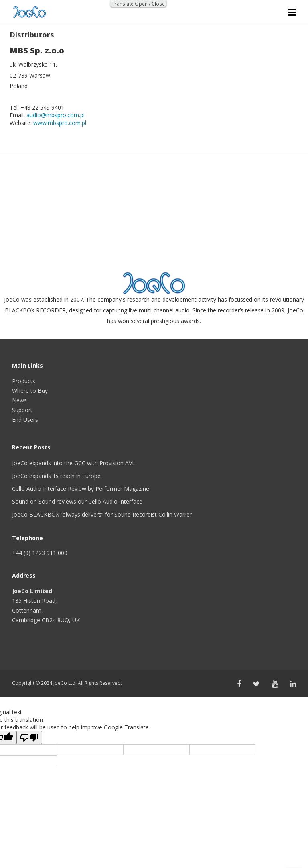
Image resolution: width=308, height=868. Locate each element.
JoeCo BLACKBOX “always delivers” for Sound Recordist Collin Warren (102, 514)
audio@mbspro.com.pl (56, 115)
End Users (25, 420)
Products (24, 381)
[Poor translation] (29, 738)
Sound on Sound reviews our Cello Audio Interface (77, 501)
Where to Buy (30, 391)
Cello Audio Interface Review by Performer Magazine (81, 489)
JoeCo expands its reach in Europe (56, 476)
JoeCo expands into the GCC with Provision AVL (74, 463)
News (19, 400)
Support (22, 410)
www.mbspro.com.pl (60, 123)
